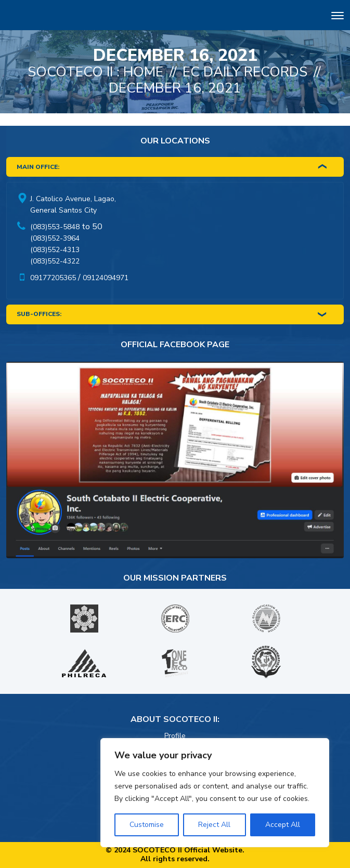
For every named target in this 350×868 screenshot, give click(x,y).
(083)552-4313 (55, 250)
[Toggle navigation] (338, 17)
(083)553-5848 (55, 227)
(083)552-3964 (55, 238)
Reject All (214, 825)
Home (143, 72)
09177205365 (53, 278)
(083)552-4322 (55, 261)
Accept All (283, 825)
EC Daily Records (245, 72)
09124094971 (106, 278)
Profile (175, 736)
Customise (147, 825)
